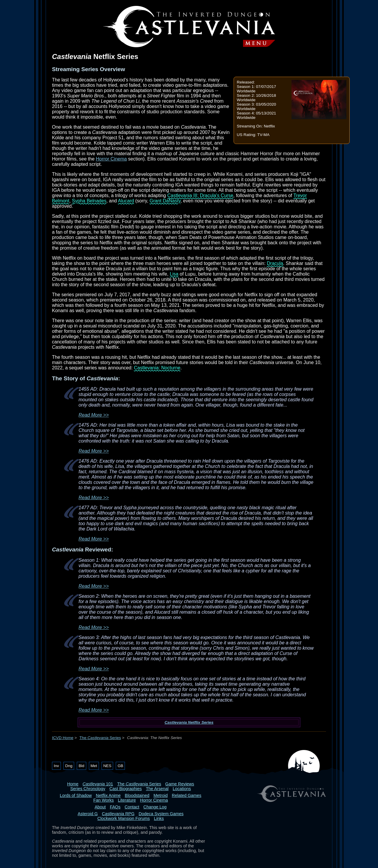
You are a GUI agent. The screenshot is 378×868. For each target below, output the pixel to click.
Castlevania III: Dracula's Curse (200, 195)
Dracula (275, 263)
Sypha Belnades (89, 201)
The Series (100, 738)
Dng (69, 766)
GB (120, 766)
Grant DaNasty (165, 201)
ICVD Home (63, 738)
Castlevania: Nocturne (157, 368)
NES (107, 766)
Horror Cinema (111, 159)
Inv (56, 766)
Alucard (126, 201)
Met (94, 766)
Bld (81, 766)
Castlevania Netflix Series (189, 722)
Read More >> (94, 415)
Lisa (174, 274)
